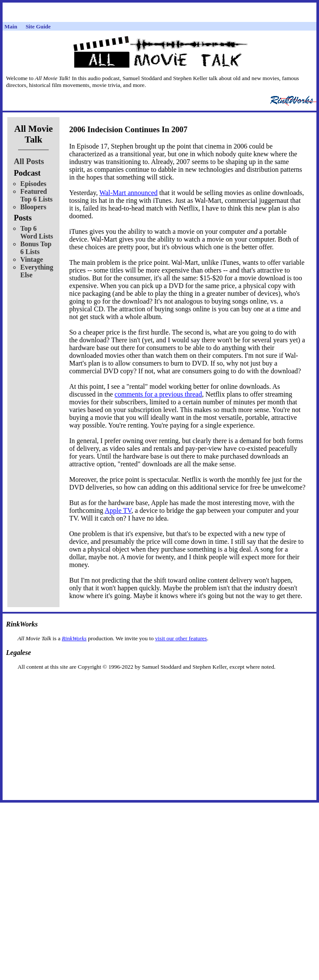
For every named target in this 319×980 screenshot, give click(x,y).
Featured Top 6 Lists (36, 195)
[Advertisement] (159, 684)
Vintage (32, 259)
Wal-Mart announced (128, 193)
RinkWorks (74, 638)
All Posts (29, 161)
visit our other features (181, 638)
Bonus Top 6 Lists (36, 248)
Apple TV (118, 510)
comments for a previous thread (158, 394)
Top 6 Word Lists (37, 232)
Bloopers (33, 207)
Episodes (33, 184)
